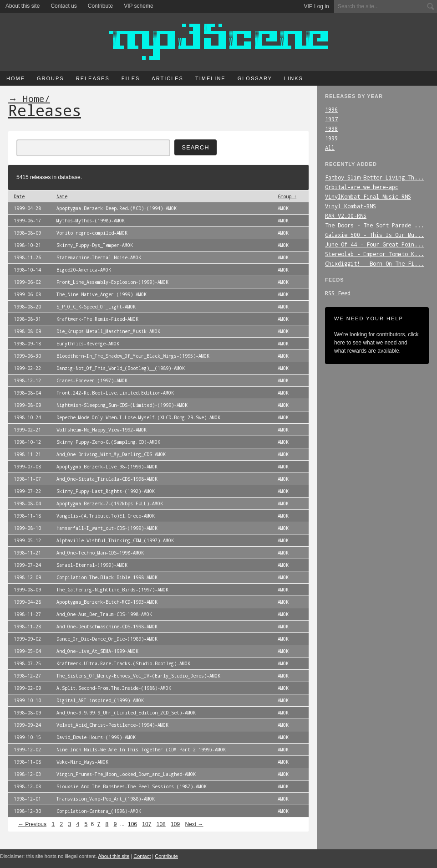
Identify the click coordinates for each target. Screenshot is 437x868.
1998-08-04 (27, 393)
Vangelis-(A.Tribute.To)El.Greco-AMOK (106, 516)
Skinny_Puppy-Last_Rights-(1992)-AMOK (106, 491)
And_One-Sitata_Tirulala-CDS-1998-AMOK (107, 479)
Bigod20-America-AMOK (84, 270)
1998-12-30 (27, 811)
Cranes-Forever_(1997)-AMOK (92, 380)
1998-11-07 (27, 479)
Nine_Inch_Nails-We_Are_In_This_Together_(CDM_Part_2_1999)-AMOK (141, 750)
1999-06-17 (27, 221)
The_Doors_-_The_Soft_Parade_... (374, 225)
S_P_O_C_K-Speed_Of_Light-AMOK (96, 307)
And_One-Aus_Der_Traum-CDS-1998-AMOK (104, 614)
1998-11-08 (27, 762)
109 (175, 824)
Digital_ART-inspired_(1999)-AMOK (100, 700)
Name (62, 196)
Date (19, 196)
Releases (93, 78)
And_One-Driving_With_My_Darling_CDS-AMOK (111, 454)
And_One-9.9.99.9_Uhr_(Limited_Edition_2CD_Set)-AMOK (126, 713)
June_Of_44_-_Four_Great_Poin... (374, 244)
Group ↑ (287, 196)
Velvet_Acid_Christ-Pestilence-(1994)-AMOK (112, 725)
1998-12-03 (27, 774)
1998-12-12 (27, 380)
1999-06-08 (27, 294)
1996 (331, 109)
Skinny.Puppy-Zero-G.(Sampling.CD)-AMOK (108, 442)
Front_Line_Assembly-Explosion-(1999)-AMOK (112, 282)
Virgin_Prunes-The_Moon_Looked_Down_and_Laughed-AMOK (126, 774)
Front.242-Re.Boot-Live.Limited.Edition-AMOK (115, 393)
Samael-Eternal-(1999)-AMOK (92, 565)
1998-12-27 (27, 676)
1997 (331, 119)
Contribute (100, 6)
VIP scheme (138, 6)
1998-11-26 (27, 257)
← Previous (32, 824)
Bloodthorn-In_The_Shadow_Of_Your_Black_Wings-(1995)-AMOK (133, 356)
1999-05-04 (27, 651)
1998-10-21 (27, 245)
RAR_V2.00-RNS (346, 216)
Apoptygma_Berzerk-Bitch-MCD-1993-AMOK (107, 602)
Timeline (211, 78)
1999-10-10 (27, 700)
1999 (331, 138)
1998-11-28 (27, 627)
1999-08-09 (27, 405)
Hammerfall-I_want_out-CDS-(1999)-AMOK (107, 528)
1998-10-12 (27, 442)
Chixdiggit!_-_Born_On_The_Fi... (374, 263)
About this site (23, 6)
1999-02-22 (27, 368)
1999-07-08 (27, 467)
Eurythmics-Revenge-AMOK (88, 344)
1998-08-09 (27, 233)
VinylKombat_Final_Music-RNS (368, 196)
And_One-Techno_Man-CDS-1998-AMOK (100, 553)
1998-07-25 (27, 663)
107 (147, 824)
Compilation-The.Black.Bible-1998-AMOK (107, 577)
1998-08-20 (27, 307)
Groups (51, 78)
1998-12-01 (27, 799)
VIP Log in (317, 6)
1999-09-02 (27, 639)
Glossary (255, 78)
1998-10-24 (27, 417)
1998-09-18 (27, 344)
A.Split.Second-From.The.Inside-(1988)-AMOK (114, 688)
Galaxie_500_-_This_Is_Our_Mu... (374, 235)
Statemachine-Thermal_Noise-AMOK (99, 257)
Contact (142, 856)
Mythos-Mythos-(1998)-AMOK (91, 221)
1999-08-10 (27, 528)
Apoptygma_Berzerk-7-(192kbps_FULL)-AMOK (110, 503)
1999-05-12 (27, 540)
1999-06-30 (27, 356)
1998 (331, 128)
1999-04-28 (27, 208)
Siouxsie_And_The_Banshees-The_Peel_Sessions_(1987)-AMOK (132, 786)
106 (132, 824)
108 (161, 824)
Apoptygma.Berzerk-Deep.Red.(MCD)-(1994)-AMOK (117, 208)
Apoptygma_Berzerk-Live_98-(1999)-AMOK (107, 467)
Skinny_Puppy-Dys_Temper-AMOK (95, 245)
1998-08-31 (27, 319)
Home (16, 78)
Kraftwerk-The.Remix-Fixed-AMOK (97, 319)
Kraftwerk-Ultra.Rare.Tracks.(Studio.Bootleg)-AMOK (123, 663)
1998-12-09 (27, 577)
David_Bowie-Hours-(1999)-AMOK (96, 737)
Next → (194, 824)
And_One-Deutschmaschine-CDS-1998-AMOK (107, 627)
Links (294, 78)
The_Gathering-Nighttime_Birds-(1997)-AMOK (112, 590)
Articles (168, 78)
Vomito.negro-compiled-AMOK (92, 233)
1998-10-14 (27, 270)
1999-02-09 (27, 688)
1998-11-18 (27, 516)
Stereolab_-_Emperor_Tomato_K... (374, 254)
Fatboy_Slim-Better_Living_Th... (374, 177)
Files (131, 78)
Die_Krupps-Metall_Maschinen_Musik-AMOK (108, 331)
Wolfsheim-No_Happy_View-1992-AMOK (102, 430)
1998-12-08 (27, 786)
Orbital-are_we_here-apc (362, 187)
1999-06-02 (27, 282)
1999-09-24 (27, 725)
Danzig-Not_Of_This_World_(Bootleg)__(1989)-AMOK (121, 368)
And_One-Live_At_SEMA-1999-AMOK (97, 651)
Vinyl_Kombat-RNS (351, 206)
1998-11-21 (27, 454)
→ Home (26, 98)
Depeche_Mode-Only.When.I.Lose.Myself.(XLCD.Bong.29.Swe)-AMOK (138, 417)
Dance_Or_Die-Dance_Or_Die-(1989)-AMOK (107, 639)
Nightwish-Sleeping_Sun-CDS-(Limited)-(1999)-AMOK (122, 405)
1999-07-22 (27, 491)
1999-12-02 (27, 750)
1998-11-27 (27, 614)
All (330, 148)
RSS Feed (338, 293)
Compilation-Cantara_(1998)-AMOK (99, 811)
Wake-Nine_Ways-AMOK (82, 762)
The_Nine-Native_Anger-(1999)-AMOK (102, 294)
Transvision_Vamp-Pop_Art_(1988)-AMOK (106, 799)
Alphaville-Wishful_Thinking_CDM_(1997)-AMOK (115, 540)
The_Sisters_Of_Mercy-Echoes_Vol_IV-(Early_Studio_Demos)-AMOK (138, 676)
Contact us (64, 6)
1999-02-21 (27, 430)
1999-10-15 (27, 737)
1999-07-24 (27, 565)
